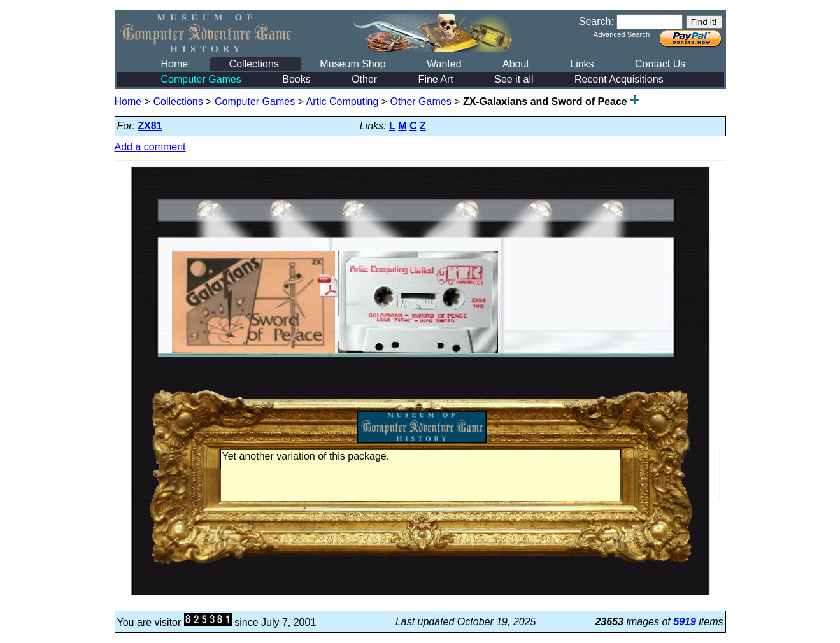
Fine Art (436, 79)
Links (582, 64)
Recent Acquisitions (619, 79)
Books (296, 79)
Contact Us (660, 64)
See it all (514, 79)
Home (175, 64)
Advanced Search (622, 34)
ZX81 (150, 126)
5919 (685, 622)
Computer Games (201, 79)
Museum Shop (352, 64)
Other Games (421, 102)
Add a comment (150, 147)
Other (364, 79)
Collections (254, 64)
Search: (596, 21)
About (516, 64)
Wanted (444, 64)
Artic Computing (343, 102)
